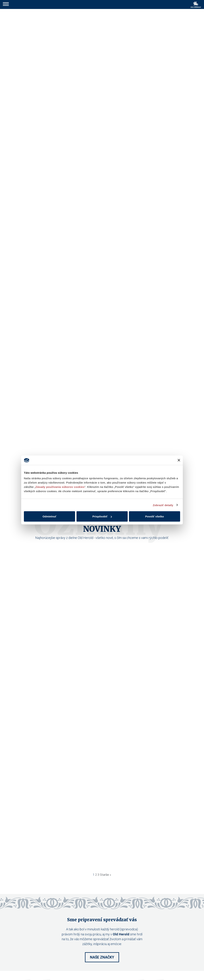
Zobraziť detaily (163, 505)
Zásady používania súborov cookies (60, 487)
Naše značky (102, 957)
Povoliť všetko (155, 516)
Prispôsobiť (102, 516)
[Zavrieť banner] (179, 460)
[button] (6, 4)
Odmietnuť (49, 516)
